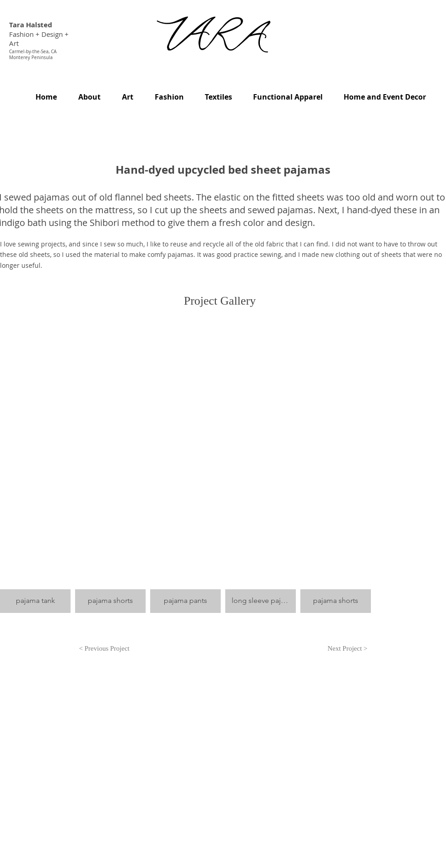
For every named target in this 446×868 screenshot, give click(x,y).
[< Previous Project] (104, 649)
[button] (35, 483)
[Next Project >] (347, 649)
